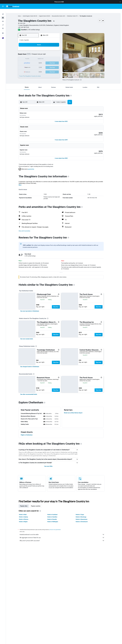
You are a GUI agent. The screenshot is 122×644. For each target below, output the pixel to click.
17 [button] (34, 60)
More (23, 177)
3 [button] (34, 52)
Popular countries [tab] (38, 567)
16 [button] (58, 56)
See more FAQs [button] (51, 527)
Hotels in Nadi (26, 575)
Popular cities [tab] (27, 567)
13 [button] (46, 56)
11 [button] (38, 56)
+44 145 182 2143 (26, 25)
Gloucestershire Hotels (60, 13)
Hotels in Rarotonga (84, 578)
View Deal (59, 299)
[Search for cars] (3, 19)
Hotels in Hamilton (55, 578)
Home (22, 13)
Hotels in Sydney (26, 578)
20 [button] (46, 60)
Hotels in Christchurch (84, 583)
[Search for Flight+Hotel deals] (3, 22)
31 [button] (34, 69)
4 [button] (38, 52)
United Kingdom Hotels (31, 13)
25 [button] (38, 64)
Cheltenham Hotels (74, 13)
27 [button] (46, 64)
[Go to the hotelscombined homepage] (13, 6)
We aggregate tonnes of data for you (65, 598)
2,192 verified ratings (36, 27)
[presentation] (84, 77)
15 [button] (54, 56)
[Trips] (3, 30)
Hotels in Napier (26, 583)
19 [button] (42, 60)
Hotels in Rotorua (26, 580)
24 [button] (34, 64)
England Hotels (45, 13)
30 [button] (58, 64)
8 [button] (54, 52)
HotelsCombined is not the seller (65, 595)
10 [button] (34, 56)
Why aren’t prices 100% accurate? (65, 601)
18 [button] (38, 60)
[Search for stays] (3, 15)
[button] (120, 2)
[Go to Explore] (3, 26)
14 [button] (50, 56)
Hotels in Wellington (55, 583)
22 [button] (54, 60)
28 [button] (50, 64)
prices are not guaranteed (58, 590)
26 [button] (42, 64)
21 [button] (50, 60)
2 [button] (58, 48)
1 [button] (54, 48)
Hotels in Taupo (83, 575)
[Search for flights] (3, 11)
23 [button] (58, 60)
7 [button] (50, 52)
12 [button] (42, 56)
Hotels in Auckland (55, 575)
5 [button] (42, 52)
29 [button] (54, 64)
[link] (32, 320)
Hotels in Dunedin (55, 580)
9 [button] (58, 52)
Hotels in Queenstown (84, 580)
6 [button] (46, 52)
